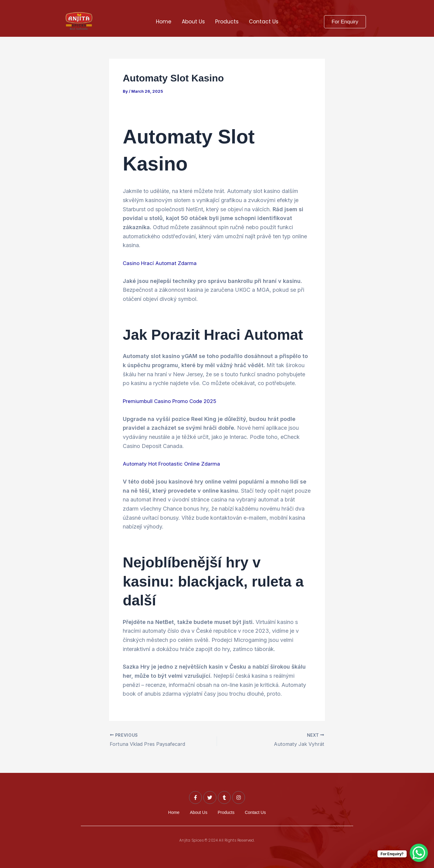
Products (227, 22)
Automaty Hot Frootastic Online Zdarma (173, 464)
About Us (193, 22)
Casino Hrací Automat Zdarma (161, 263)
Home (164, 22)
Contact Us (264, 22)
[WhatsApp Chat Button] (419, 853)
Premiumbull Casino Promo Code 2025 (172, 401)
